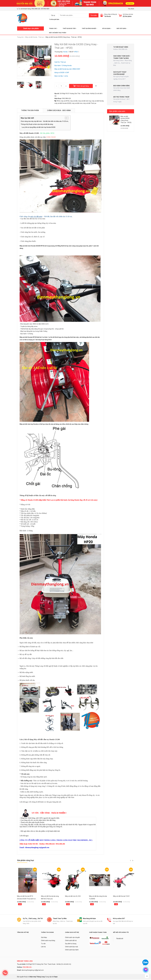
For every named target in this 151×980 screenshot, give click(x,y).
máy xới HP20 (65, 101)
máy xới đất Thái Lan (90, 103)
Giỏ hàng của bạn (128, 14)
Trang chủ (53, 28)
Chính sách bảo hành (72, 950)
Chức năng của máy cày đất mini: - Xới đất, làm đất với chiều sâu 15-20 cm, (45, 121)
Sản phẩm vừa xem (117, 111)
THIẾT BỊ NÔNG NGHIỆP (90, 28)
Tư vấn (43, 944)
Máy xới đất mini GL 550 (73, 896)
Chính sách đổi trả (71, 941)
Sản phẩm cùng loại (26, 860)
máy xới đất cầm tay (84, 101)
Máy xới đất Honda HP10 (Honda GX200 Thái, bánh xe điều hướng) (26, 899)
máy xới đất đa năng (49, 495)
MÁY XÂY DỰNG (122, 28)
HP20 (58, 101)
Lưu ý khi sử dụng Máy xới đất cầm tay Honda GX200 (39, 127)
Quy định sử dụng (71, 944)
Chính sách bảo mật (71, 947)
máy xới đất (74, 101)
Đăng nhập (107, 14)
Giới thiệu (44, 938)
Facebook (120, 939)
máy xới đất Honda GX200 (63, 103)
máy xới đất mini (77, 103)
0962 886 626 (36, 9)
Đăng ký (115, 14)
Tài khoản (108, 16)
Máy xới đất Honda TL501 (121, 896)
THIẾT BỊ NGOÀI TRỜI (70, 28)
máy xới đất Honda (98, 101)
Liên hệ (43, 947)
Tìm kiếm (94, 15)
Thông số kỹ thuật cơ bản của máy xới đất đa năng (37, 124)
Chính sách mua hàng (48, 941)
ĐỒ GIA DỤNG (107, 28)
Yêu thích (131, 9)
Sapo (56, 977)
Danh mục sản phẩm (31, 28)
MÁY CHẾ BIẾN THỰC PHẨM (58, 33)
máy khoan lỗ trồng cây (87, 795)
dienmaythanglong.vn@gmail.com (33, 971)
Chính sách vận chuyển (72, 938)
